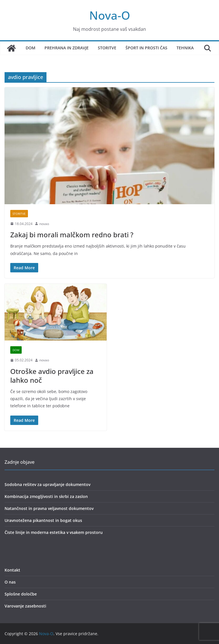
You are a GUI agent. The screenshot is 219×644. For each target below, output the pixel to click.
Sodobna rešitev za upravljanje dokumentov (47, 484)
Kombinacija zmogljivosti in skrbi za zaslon (46, 496)
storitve (19, 214)
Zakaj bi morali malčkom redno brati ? (72, 235)
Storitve (107, 48)
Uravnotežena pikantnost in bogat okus (43, 520)
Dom (31, 48)
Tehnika (185, 48)
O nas (10, 582)
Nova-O (110, 15)
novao (44, 224)
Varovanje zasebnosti (25, 606)
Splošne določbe (21, 594)
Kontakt (12, 570)
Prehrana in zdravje (67, 48)
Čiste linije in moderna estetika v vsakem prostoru (54, 532)
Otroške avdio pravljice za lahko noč (52, 376)
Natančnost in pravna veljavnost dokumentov (49, 508)
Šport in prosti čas (146, 48)
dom (16, 350)
